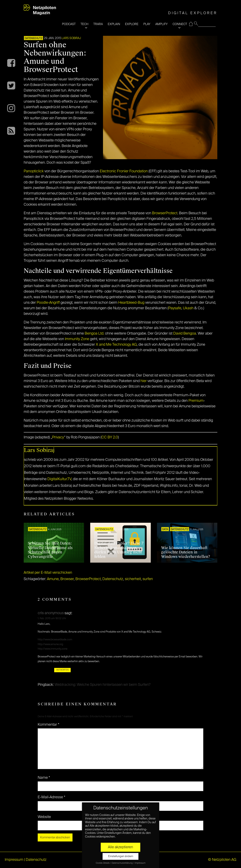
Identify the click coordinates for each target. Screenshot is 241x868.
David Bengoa (185, 334)
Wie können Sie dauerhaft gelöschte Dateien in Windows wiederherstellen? (186, 552)
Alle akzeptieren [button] (120, 847)
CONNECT (180, 24)
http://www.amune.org (50, 644)
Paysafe (175, 308)
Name (44, 778)
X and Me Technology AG (116, 345)
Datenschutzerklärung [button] (122, 863)
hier (144, 381)
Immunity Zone (77, 339)
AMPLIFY (161, 24)
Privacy (58, 437)
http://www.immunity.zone (53, 649)
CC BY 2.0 (110, 437)
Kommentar (49, 725)
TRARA (98, 24)
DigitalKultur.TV (59, 479)
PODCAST (69, 24)
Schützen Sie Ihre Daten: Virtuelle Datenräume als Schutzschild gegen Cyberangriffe (50, 550)
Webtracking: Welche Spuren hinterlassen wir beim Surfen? (103, 685)
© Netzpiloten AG (222, 860)
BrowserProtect (165, 213)
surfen (148, 579)
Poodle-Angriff (48, 303)
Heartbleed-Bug (131, 303)
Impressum (14, 860)
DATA (165, 530)
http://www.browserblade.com (55, 640)
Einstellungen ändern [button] (121, 856)
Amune (53, 579)
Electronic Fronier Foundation (124, 171)
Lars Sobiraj (71, 38)
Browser (67, 579)
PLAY (147, 24)
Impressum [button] (140, 863)
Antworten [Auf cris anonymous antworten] (62, 670)
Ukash (188, 308)
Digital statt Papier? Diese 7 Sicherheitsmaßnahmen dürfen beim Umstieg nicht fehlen (119, 550)
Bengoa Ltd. (94, 334)
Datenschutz (33, 38)
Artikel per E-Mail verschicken (48, 573)
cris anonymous (51, 613)
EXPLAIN (114, 24)
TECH (84, 24)
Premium (196, 401)
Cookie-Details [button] (103, 863)
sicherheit (133, 579)
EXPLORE (132, 24)
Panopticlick (34, 171)
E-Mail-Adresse (51, 797)
